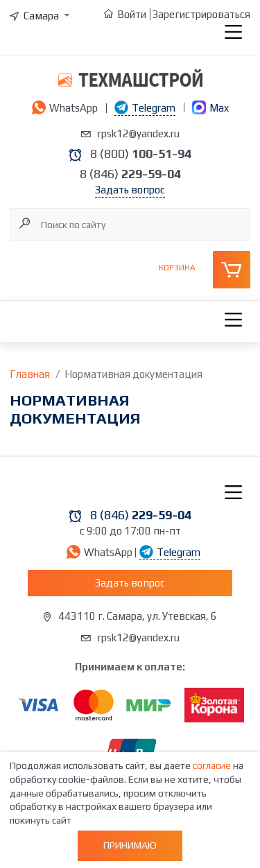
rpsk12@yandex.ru (139, 133)
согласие (212, 765)
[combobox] (41, 16)
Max (210, 107)
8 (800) (141, 154)
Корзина (177, 268)
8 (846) (130, 174)
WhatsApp (65, 107)
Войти (132, 14)
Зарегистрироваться (201, 14)
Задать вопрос (130, 190)
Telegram (145, 107)
